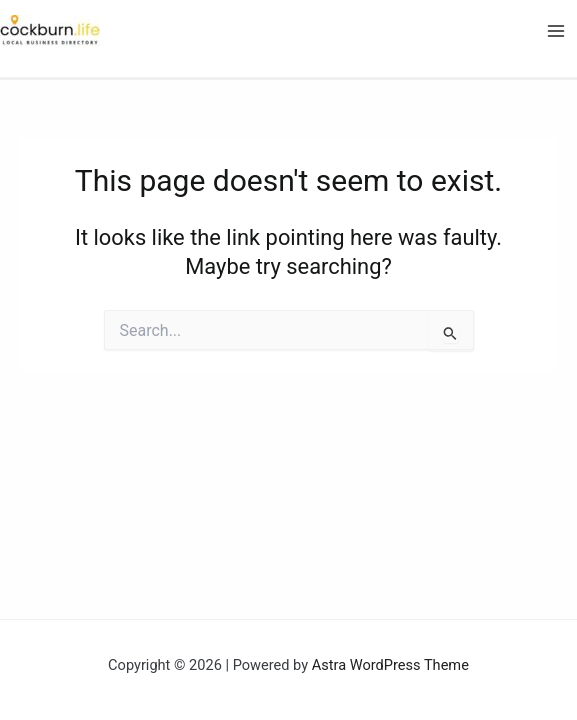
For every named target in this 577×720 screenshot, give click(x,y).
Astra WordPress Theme (390, 665)
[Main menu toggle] (556, 31)
